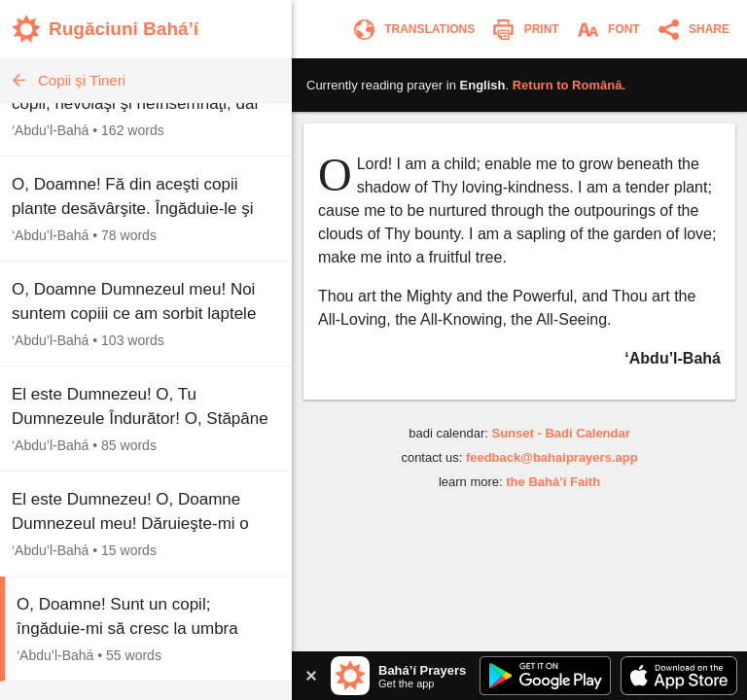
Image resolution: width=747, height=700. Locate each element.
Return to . (569, 85)
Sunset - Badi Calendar (560, 433)
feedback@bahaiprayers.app (552, 457)
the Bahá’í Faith (553, 482)
